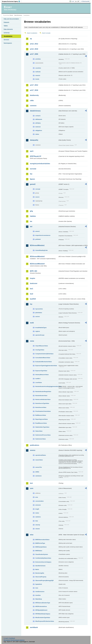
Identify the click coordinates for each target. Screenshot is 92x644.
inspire (32, 278)
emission (38, 505)
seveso (33, 450)
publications (35, 445)
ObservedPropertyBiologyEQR (44, 581)
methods (38, 72)
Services (6, 40)
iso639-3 (38, 379)
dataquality (34, 140)
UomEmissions (40, 592)
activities (38, 59)
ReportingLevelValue (42, 419)
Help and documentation (11, 19)
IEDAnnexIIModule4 (37, 264)
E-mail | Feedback (9, 638)
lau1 (31, 289)
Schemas (7, 33)
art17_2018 (34, 90)
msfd (32, 323)
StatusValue (39, 431)
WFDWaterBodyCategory (43, 614)
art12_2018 (34, 49)
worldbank (34, 627)
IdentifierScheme (40, 566)
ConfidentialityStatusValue (43, 558)
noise (32, 341)
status (37, 134)
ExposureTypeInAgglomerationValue (46, 366)
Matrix (37, 569)
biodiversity (34, 95)
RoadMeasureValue (41, 423)
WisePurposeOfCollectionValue (45, 621)
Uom (37, 588)
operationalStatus (41, 455)
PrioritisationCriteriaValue (43, 411)
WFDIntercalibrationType (43, 603)
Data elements (8, 29)
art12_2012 (34, 44)
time (37, 521)
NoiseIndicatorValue (41, 396)
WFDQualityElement (41, 610)
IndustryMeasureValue (42, 375)
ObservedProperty (41, 577)
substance (38, 476)
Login (73, 1)
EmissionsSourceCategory (43, 562)
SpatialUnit (39, 584)
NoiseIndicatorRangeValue (43, 392)
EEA (12, 1)
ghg (31, 211)
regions (38, 331)
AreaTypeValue (40, 350)
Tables (6, 26)
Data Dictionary (18, 15)
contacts (38, 116)
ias (31, 221)
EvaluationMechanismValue (44, 362)
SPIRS (37, 472)
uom (32, 488)
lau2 (31, 294)
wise (32, 535)
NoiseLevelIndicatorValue (43, 399)
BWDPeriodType (40, 543)
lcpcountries (39, 309)
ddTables (38, 123)
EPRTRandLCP (36, 156)
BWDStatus (39, 551)
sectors (38, 317)
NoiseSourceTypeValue (42, 403)
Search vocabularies (32, 33)
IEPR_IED (33, 271)
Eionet (11, 15)
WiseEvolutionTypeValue (43, 618)
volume (37, 529)
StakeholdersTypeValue (42, 427)
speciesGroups (40, 335)
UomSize (38, 595)
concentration (39, 501)
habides (33, 216)
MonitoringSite (40, 573)
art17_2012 (34, 85)
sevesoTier (39, 467)
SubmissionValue (40, 439)
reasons (38, 75)
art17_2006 (34, 54)
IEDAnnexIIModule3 (37, 256)
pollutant (38, 239)
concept (38, 189)
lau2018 (33, 299)
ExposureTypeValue (41, 371)
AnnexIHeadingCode (41, 250)
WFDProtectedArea (41, 606)
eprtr (32, 151)
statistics (38, 517)
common (33, 106)
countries (38, 68)
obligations (39, 130)
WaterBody (39, 599)
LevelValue (39, 383)
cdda (32, 101)
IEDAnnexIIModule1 (37, 245)
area (37, 497)
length (37, 509)
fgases (32, 179)
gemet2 (33, 184)
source (37, 197)
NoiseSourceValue (41, 407)
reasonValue (39, 460)
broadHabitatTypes (41, 328)
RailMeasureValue (41, 415)
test (31, 483)
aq (31, 39)
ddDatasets (39, 119)
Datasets (6, 22)
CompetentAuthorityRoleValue (44, 354)
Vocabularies (8, 36)
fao (31, 174)
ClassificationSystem (42, 554)
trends (37, 79)
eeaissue (38, 127)
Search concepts (46, 33)
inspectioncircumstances (43, 235)
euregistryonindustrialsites (40, 164)
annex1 (37, 231)
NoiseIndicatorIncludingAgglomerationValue (47, 386)
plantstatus (39, 313)
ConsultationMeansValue (43, 358)
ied (31, 227)
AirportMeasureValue (42, 346)
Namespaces (8, 43)
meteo (37, 513)
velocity (38, 525)
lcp (31, 304)
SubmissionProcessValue (43, 435)
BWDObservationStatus (42, 540)
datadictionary (35, 111)
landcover (34, 283)
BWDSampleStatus (41, 547)
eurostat (33, 169)
